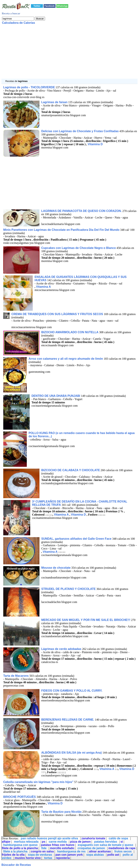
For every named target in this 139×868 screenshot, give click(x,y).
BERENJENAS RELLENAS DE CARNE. (68, 720)
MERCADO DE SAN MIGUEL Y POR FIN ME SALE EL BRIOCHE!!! (86, 620)
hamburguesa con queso (20, 845)
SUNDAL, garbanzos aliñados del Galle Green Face (77, 539)
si (122, 842)
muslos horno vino (28, 858)
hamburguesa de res (71, 851)
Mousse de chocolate (56, 568)
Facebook (50, 6)
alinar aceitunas (100, 851)
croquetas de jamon (91, 848)
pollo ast (113, 855)
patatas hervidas (106, 842)
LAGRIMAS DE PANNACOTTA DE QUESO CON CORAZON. (81, 211)
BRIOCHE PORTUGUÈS (20, 797)
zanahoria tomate (93, 838)
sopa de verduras (40, 855)
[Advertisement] (69, 53)
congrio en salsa (42, 851)
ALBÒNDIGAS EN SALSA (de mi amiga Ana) (72, 753)
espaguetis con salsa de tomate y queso (106, 845)
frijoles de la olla (13, 855)
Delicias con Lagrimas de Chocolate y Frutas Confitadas (80, 131)
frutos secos (123, 851)
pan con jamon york (69, 855)
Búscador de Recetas (16, 865)
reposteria (63, 858)
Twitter (37, 6)
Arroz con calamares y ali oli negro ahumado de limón (66, 359)
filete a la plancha (15, 851)
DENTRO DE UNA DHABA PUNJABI (56, 396)
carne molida (58, 842)
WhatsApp (62, 6)
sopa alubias (95, 855)
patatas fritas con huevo (58, 845)
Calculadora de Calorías (18, 23)
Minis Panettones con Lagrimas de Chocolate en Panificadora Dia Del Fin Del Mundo (61, 230)
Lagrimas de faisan (54, 102)
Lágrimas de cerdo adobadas (62, 649)
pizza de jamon (80, 842)
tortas (48, 858)
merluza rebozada (26, 842)
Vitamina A (43, 287)
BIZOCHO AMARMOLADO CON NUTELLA (70, 332)
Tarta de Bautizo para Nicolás (61, 812)
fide (44, 848)
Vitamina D (95, 144)
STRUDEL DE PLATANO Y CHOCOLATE (68, 589)
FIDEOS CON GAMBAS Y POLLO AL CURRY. (72, 691)
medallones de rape (122, 848)
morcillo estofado (62, 848)
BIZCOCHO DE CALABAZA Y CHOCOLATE (71, 470)
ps (44, 842)
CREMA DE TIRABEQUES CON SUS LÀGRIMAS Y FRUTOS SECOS (58, 314)
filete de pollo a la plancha (20, 848)
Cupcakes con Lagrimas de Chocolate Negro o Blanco (79, 248)
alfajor (6, 842)
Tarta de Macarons (16, 676)
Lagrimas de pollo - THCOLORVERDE (29, 87)
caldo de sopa (118, 838)
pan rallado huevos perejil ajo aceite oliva (49, 838)
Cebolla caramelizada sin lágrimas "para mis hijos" (38, 782)
